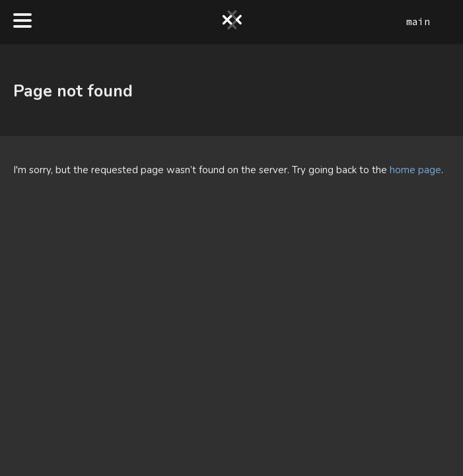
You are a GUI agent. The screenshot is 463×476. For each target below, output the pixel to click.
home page (415, 170)
